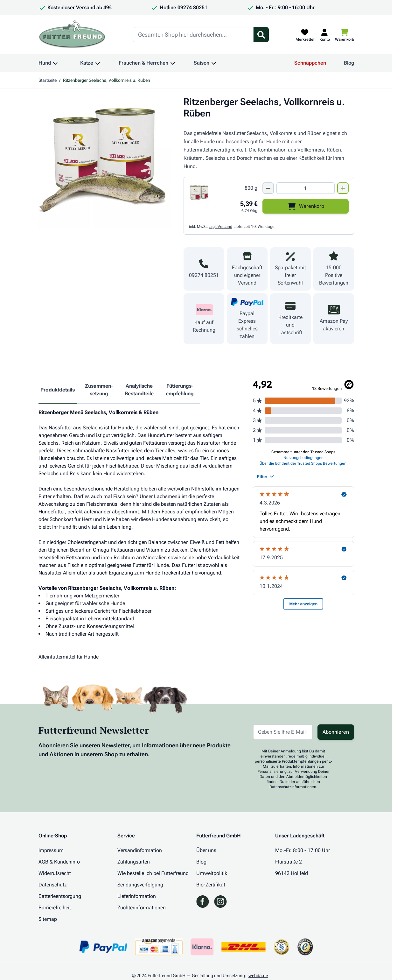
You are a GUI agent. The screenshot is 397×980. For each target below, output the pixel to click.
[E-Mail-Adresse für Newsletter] (283, 732)
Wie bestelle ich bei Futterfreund (153, 873)
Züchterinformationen (142, 908)
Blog (349, 63)
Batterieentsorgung (60, 896)
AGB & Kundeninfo (59, 862)
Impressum (51, 850)
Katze (87, 63)
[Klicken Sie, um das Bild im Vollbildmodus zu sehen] (105, 162)
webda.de (258, 976)
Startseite (48, 80)
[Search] (193, 35)
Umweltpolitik (212, 873)
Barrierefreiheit (55, 908)
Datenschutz (53, 885)
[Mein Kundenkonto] (325, 35)
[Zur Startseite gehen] (72, 35)
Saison (202, 63)
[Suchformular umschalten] (261, 35)
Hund (45, 63)
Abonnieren (336, 732)
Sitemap (48, 919)
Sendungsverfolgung (140, 885)
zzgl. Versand (220, 227)
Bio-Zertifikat (211, 885)
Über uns (206, 850)
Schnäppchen (310, 63)
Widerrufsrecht (55, 873)
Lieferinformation (137, 896)
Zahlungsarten (134, 862)
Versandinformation (140, 850)
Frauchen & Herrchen (143, 63)
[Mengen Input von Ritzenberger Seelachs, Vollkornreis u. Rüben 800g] (305, 188)
